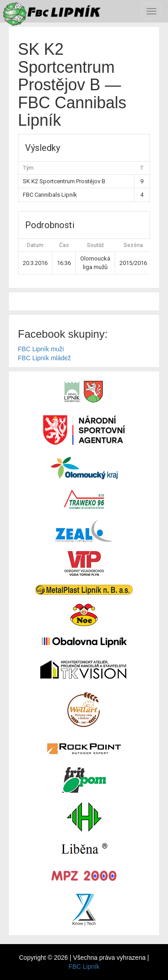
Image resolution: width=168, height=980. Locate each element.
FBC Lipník (84, 967)
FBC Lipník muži (41, 349)
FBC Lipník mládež (44, 358)
